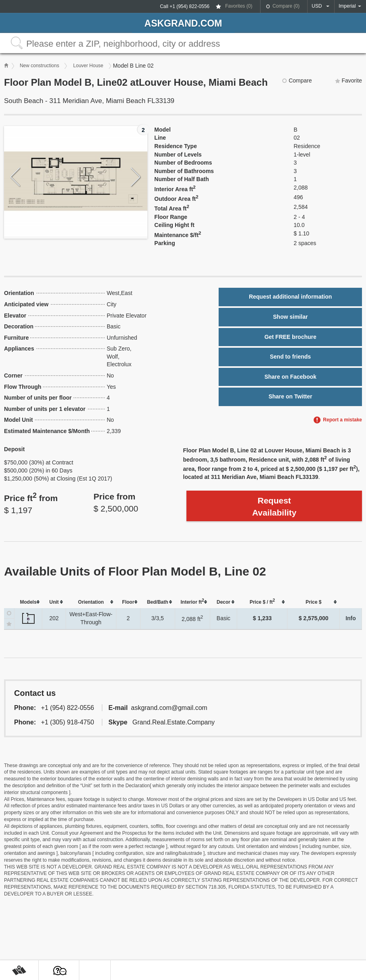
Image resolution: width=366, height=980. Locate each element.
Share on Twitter (291, 396)
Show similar (290, 317)
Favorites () (239, 6)
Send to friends (290, 357)
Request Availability (274, 506)
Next (136, 177)
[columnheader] (28, 602)
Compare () (286, 6)
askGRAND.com (183, 23)
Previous (16, 177)
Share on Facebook (291, 377)
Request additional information (290, 297)
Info (351, 618)
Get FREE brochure (291, 337)
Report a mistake (342, 420)
